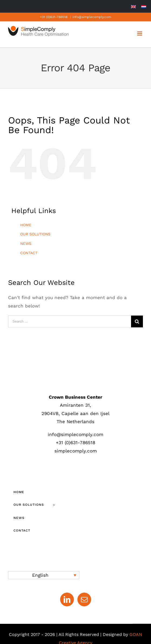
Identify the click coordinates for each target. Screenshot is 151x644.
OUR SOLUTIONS (35, 234)
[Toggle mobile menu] (140, 33)
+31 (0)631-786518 (54, 17)
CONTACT (29, 253)
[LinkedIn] (67, 599)
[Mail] (84, 599)
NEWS (26, 243)
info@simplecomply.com (92, 17)
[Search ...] (70, 321)
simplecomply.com (76, 451)
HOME (26, 225)
